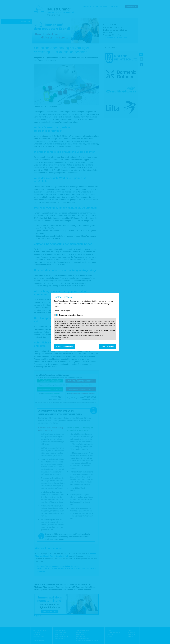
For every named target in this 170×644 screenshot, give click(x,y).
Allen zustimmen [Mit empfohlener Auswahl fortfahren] (108, 346)
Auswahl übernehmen (64, 346)
